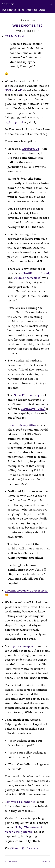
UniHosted (42, 273)
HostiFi (28, 273)
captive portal (14, 122)
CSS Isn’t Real (14, 37)
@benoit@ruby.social (24, 848)
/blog (21, 10)
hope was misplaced (23, 646)
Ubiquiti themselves (27, 278)
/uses (42, 10)
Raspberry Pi (30, 149)
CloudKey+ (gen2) (33, 409)
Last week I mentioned (20, 802)
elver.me (9, 4)
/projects (32, 10)
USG (8, 90)
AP (20, 90)
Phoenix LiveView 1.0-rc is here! (27, 591)
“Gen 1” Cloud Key (26, 395)
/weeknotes (9, 10)
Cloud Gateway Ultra (22, 425)
